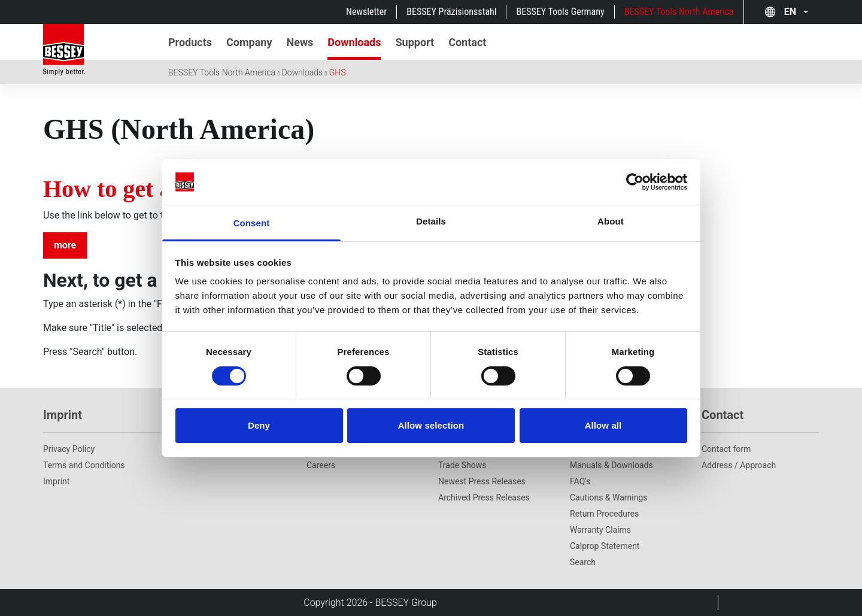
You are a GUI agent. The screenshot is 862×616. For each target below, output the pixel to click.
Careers (321, 465)
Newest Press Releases (482, 481)
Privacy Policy (69, 449)
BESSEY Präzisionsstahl (451, 12)
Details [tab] (431, 221)
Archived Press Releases (484, 497)
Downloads (303, 72)
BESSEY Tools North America (679, 12)
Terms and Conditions (84, 465)
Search (583, 562)
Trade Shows (462, 465)
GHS (338, 72)
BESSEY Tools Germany (560, 12)
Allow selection (431, 425)
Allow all (603, 425)
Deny (259, 425)
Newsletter (366, 12)
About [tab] (611, 221)
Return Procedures (604, 514)
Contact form (726, 449)
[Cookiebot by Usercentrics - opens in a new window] (635, 182)
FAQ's (580, 481)
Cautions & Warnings (609, 497)
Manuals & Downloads (611, 465)
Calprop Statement (605, 546)
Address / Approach (739, 465)
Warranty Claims (600, 530)
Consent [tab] (252, 223)
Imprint (56, 481)
